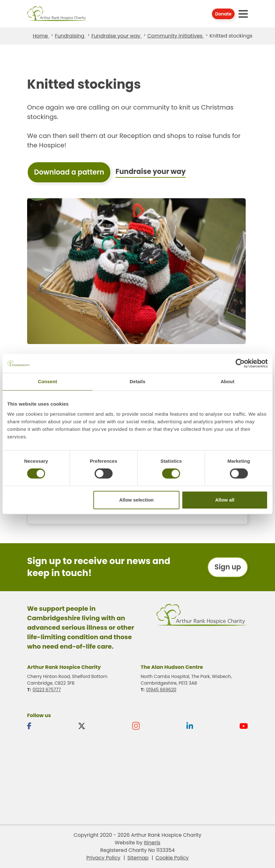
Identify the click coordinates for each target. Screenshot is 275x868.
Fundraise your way (117, 36)
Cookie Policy (172, 858)
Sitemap (138, 858)
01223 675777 (47, 690)
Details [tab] (137, 381)
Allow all (225, 500)
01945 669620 (161, 690)
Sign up (228, 567)
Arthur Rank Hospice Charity (57, 14)
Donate (223, 14)
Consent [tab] (47, 381)
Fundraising (70, 36)
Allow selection (136, 500)
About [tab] (227, 381)
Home (41, 36)
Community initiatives (176, 36)
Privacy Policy (103, 858)
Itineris (152, 843)
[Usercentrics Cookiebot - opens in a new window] (240, 363)
